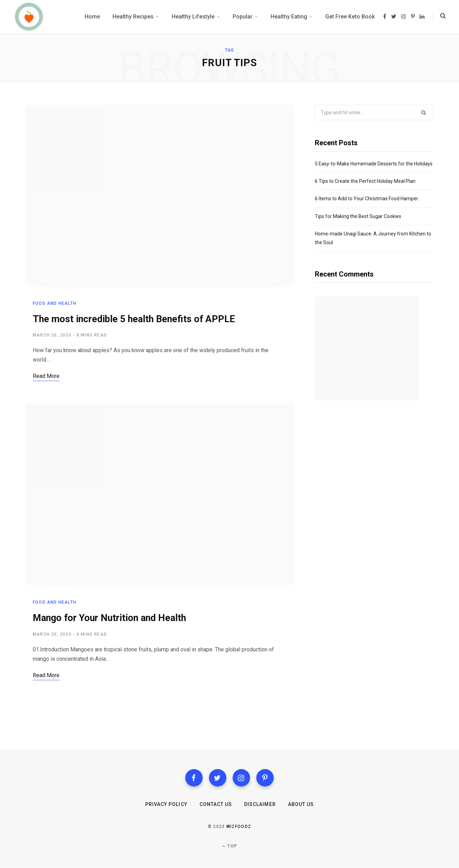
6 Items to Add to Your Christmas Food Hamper (367, 199)
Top (229, 846)
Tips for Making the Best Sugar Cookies (358, 216)
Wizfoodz (239, 827)
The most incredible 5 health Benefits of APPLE (134, 319)
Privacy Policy (166, 805)
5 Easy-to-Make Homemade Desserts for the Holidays (374, 164)
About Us (301, 805)
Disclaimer (260, 805)
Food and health (55, 303)
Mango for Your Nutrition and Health (109, 618)
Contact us (216, 805)
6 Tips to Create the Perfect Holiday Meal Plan (365, 181)
